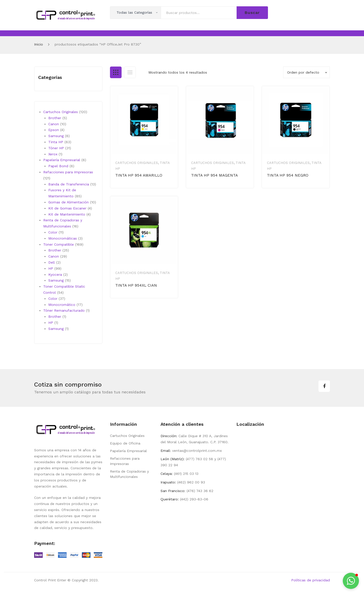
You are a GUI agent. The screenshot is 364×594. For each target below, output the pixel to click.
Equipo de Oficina (125, 443)
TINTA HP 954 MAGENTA (214, 175)
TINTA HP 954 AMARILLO (139, 175)
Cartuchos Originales (137, 163)
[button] (351, 581)
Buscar (252, 13)
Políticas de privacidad (311, 580)
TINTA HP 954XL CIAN (136, 285)
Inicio (39, 44)
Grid (116, 72)
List (130, 72)
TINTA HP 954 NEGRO (288, 175)
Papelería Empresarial (128, 451)
